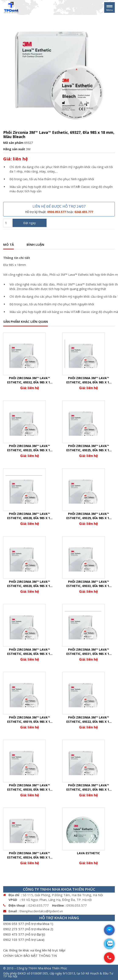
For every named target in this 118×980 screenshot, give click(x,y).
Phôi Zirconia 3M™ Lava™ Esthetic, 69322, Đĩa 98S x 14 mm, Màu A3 (89, 720)
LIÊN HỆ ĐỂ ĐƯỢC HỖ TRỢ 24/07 (59, 209)
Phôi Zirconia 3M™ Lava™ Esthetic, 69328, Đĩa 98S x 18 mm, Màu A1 (29, 516)
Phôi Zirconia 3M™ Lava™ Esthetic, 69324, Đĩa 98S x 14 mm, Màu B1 (89, 380)
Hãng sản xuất (14, 149)
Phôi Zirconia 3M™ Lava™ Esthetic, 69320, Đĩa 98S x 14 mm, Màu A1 (29, 584)
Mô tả (9, 244)
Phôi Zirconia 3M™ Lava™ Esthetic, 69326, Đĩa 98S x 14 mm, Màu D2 (29, 652)
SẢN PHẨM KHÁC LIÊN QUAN (26, 321)
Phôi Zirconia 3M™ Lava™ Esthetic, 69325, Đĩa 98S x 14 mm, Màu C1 (89, 448)
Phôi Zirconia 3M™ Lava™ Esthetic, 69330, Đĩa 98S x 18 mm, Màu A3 (29, 787)
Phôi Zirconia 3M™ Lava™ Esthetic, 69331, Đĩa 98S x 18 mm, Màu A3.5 (89, 652)
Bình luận (35, 244)
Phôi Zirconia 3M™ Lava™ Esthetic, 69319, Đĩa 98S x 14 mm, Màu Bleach (29, 720)
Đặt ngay (30, 223)
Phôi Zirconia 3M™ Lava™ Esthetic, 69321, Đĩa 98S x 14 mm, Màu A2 (89, 787)
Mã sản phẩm (13, 143)
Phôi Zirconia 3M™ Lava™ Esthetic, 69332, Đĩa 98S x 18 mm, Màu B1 (29, 380)
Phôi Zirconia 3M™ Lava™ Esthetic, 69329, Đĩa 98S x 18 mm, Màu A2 (89, 516)
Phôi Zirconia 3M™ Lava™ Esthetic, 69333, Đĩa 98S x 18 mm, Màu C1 (89, 584)
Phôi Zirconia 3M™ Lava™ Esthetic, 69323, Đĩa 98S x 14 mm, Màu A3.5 (29, 448)
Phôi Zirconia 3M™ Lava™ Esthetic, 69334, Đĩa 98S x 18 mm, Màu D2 (29, 855)
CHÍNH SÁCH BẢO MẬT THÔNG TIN (30, 956)
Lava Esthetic (88, 853)
